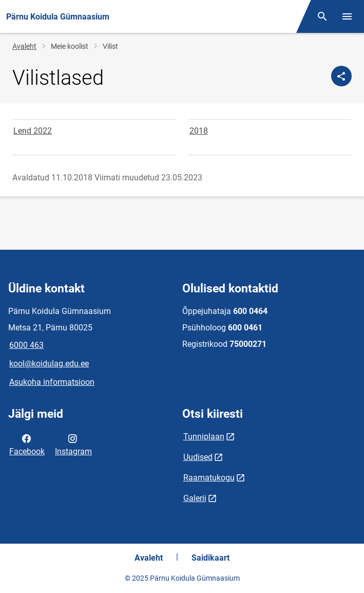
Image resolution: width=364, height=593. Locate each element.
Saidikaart (210, 558)
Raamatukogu (209, 478)
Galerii (195, 498)
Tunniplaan (204, 437)
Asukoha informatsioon (52, 382)
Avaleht (24, 46)
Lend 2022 (33, 131)
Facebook (27, 444)
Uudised (198, 457)
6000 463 (26, 345)
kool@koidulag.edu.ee (49, 364)
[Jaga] (341, 76)
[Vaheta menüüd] (347, 16)
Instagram (73, 444)
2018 (199, 131)
